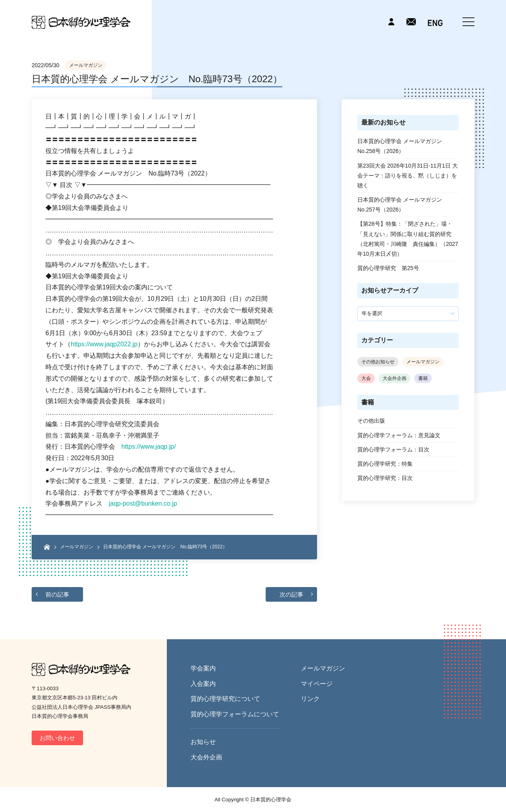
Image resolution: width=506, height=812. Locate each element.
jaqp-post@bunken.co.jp (143, 503)
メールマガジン (86, 65)
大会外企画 (395, 378)
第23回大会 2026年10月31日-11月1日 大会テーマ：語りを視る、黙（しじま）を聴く (408, 176)
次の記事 (291, 594)
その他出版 (371, 421)
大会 (366, 378)
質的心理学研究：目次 (385, 478)
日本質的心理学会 (81, 22)
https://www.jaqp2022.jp (104, 344)
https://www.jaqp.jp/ (149, 447)
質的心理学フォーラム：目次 (393, 449)
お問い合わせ (57, 738)
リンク (310, 699)
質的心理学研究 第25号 (388, 268)
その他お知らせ (378, 362)
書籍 (423, 378)
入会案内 (203, 684)
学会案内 (203, 668)
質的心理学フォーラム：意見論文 (399, 435)
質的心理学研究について (225, 699)
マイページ (317, 684)
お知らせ (203, 742)
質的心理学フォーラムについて (235, 714)
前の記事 (57, 594)
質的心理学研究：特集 (385, 464)
